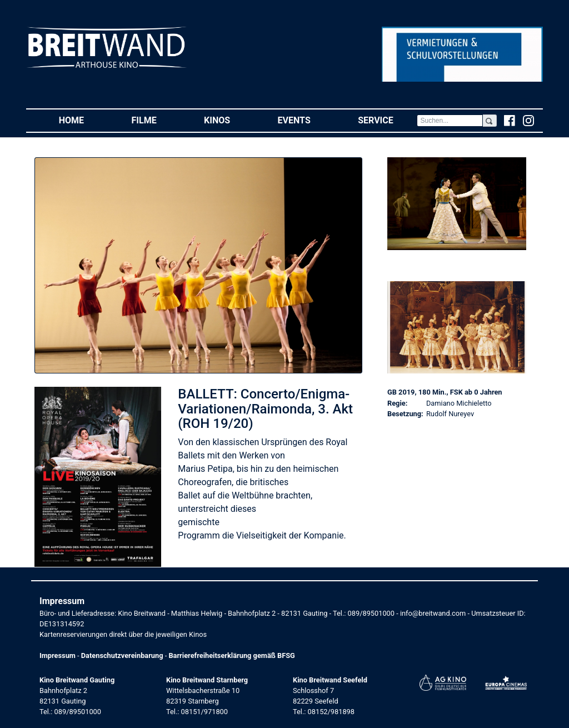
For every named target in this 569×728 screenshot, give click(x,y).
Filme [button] (156, 120)
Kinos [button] (229, 120)
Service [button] (387, 120)
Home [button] (83, 120)
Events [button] (306, 120)
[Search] (450, 121)
